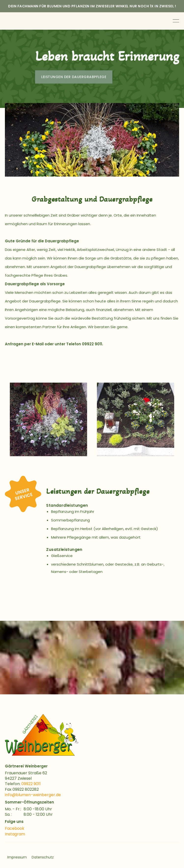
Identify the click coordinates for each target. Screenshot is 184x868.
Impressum (17, 857)
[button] (10, 419)
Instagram (15, 834)
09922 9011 (31, 784)
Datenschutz (43, 857)
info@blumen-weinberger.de (33, 795)
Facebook (15, 828)
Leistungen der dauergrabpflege (74, 78)
